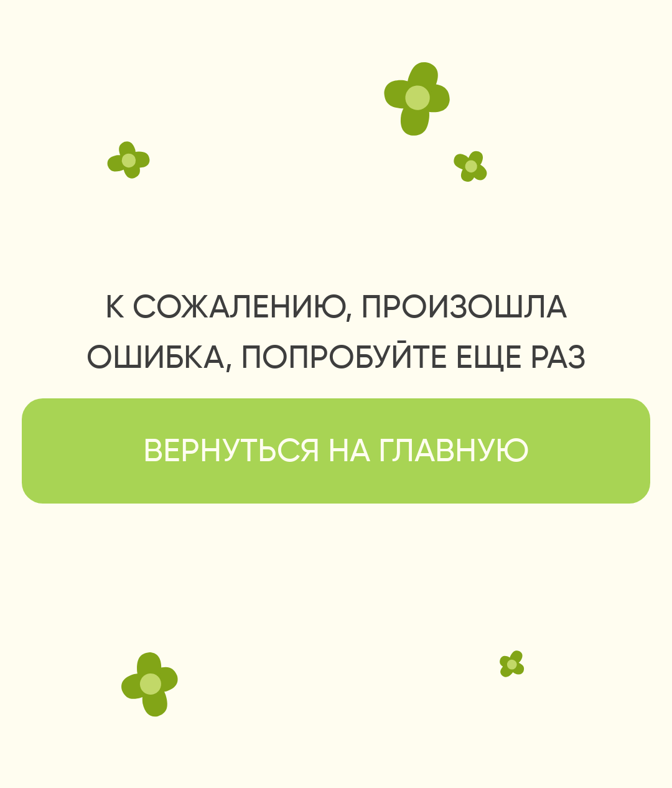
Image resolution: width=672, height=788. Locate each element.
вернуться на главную (336, 453)
